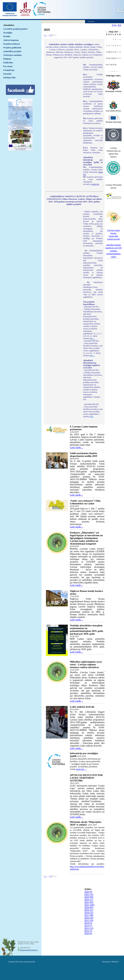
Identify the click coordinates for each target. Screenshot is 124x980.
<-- (45, 35)
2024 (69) (89, 897)
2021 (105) (89, 905)
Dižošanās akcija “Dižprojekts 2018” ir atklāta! (86, 823)
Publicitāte (8, 63)
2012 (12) (89, 928)
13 (109, 52)
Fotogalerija (9, 70)
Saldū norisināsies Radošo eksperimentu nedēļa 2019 (84, 455)
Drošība (7, 36)
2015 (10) (89, 920)
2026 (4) (88, 892)
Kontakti (7, 74)
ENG (114, 25)
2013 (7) (88, 926)
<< (107, 32)
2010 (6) (88, 933)
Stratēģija (8, 33)
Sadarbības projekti (12, 51)
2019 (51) (89, 910)
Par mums (8, 66)
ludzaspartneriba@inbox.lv (29, 950)
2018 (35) (89, 913)
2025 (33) (89, 894)
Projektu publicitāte (12, 48)
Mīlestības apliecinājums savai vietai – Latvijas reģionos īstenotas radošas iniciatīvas (86, 665)
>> (120, 32)
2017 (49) (89, 915)
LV (120, 25)
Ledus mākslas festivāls (82, 707)
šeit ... (93, 338)
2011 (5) (88, 931)
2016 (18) (89, 918)
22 (113, 58)
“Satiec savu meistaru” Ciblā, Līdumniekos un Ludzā (85, 502)
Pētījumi (7, 59)
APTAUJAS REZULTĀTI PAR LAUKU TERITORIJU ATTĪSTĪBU (86, 778)
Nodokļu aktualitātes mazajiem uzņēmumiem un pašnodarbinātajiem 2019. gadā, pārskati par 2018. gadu (87, 630)
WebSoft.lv (115, 962)
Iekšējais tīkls (9, 77)
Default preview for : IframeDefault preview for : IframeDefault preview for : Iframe (63, 107)
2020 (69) (89, 907)
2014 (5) (88, 923)
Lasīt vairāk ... (76, 447)
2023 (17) (89, 900)
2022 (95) (89, 902)
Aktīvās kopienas (11, 40)
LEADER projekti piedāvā (15, 29)
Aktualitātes (9, 25)
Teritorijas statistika (12, 55)
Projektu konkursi (12, 44)
